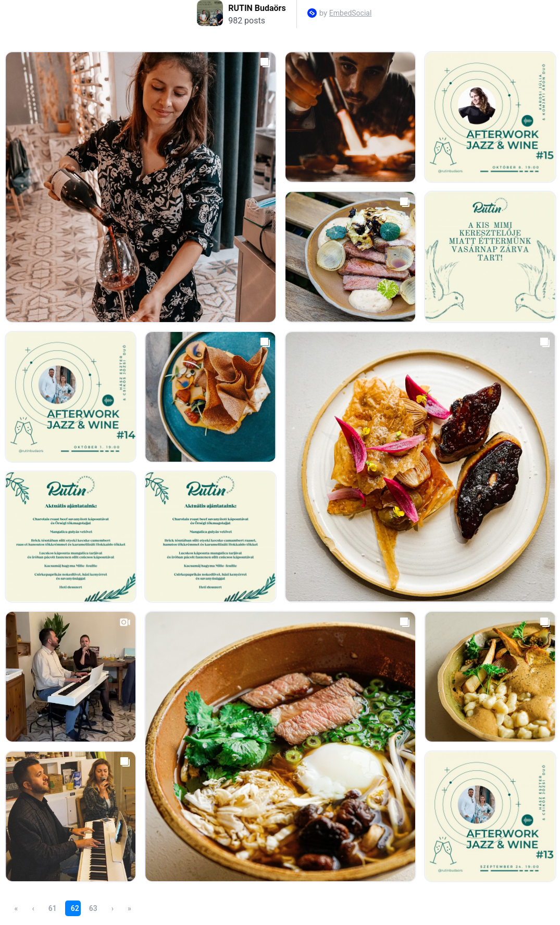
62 (75, 908)
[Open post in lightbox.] (141, 187)
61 (53, 908)
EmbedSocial (350, 13)
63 (93, 908)
